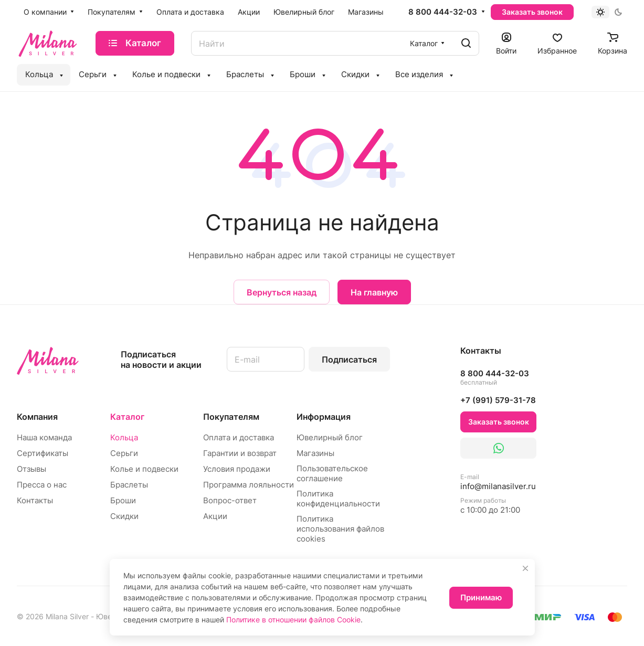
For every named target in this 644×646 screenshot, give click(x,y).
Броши (123, 500)
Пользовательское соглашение (332, 473)
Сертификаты (43, 453)
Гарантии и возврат (240, 453)
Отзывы (31, 469)
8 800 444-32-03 (443, 12)
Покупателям (231, 417)
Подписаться (349, 359)
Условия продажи (237, 469)
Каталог (127, 417)
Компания (37, 417)
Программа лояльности (249, 485)
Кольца (124, 437)
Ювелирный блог (330, 437)
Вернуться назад (282, 292)
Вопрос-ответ (230, 500)
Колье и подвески (144, 469)
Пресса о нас (42, 485)
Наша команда (44, 437)
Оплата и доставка (239, 437)
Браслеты (129, 485)
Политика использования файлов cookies (340, 529)
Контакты (35, 500)
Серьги (124, 453)
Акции (215, 516)
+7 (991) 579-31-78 (498, 400)
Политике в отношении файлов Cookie (293, 619)
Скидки (124, 516)
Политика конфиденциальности (338, 499)
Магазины (315, 453)
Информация (324, 417)
